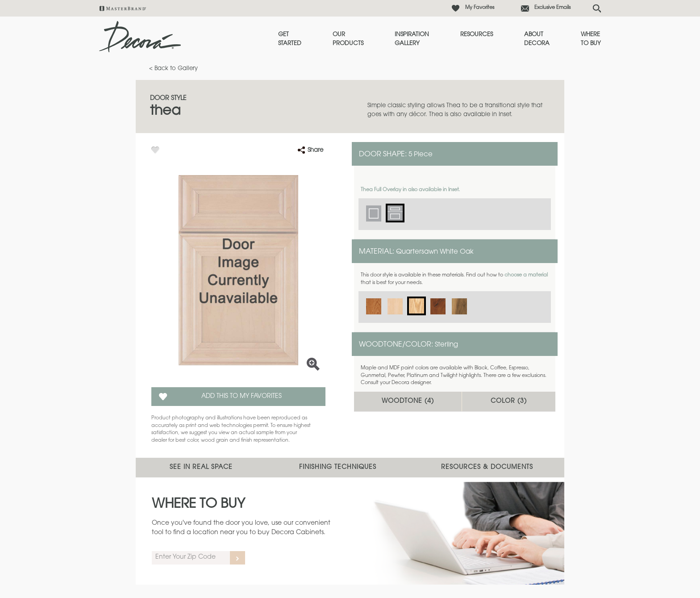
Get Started (290, 39)
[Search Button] (597, 8)
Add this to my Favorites (242, 397)
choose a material (526, 275)
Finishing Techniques (338, 468)
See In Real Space (201, 468)
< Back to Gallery (173, 69)
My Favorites (480, 8)
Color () (509, 401)
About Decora (537, 39)
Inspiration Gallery (412, 39)
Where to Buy (591, 39)
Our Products (348, 39)
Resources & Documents (487, 468)
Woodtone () (408, 401)
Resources (477, 35)
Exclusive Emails (552, 8)
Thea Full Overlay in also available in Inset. (410, 190)
